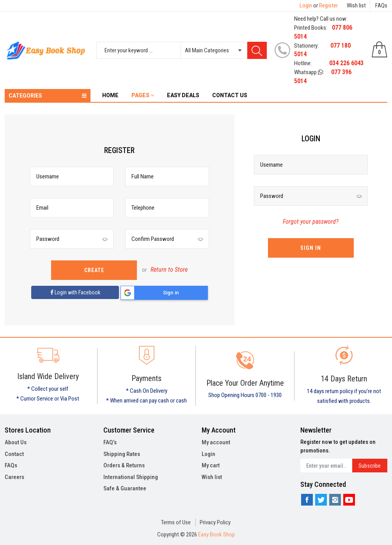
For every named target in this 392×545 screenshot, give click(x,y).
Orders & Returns (124, 465)
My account (216, 442)
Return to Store (169, 270)
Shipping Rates (122, 454)
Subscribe (370, 466)
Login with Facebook (75, 292)
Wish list (356, 5)
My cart (211, 465)
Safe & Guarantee (125, 488)
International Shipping (131, 477)
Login (306, 5)
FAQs (381, 5)
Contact (14, 454)
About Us (16, 442)
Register (328, 5)
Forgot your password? (311, 222)
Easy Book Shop (216, 534)
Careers (14, 477)
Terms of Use (176, 522)
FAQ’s (110, 442)
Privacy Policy (215, 522)
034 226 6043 (346, 63)
